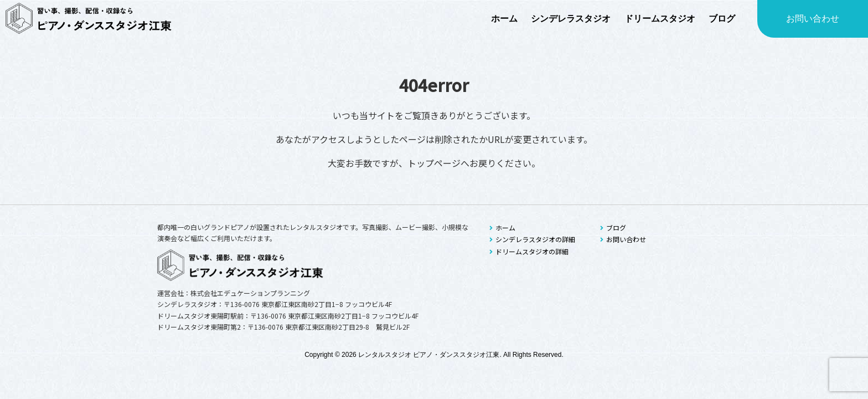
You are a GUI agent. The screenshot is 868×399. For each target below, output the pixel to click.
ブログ (613, 227)
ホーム (502, 227)
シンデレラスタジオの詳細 (532, 239)
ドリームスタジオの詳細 (529, 251)
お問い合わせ (813, 19)
